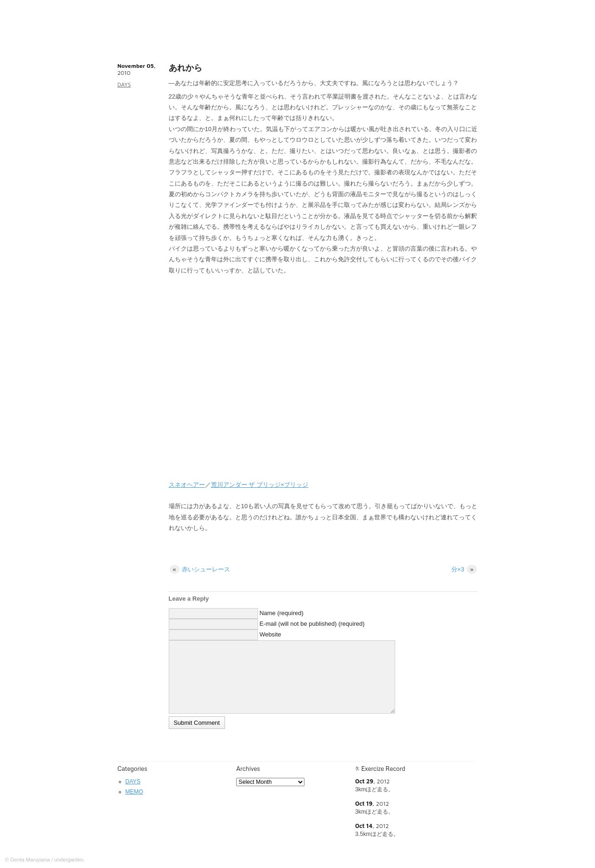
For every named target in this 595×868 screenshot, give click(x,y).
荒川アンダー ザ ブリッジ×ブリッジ (260, 485)
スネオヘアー (187, 485)
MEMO (134, 792)
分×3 (464, 569)
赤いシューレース (200, 569)
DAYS (124, 84)
